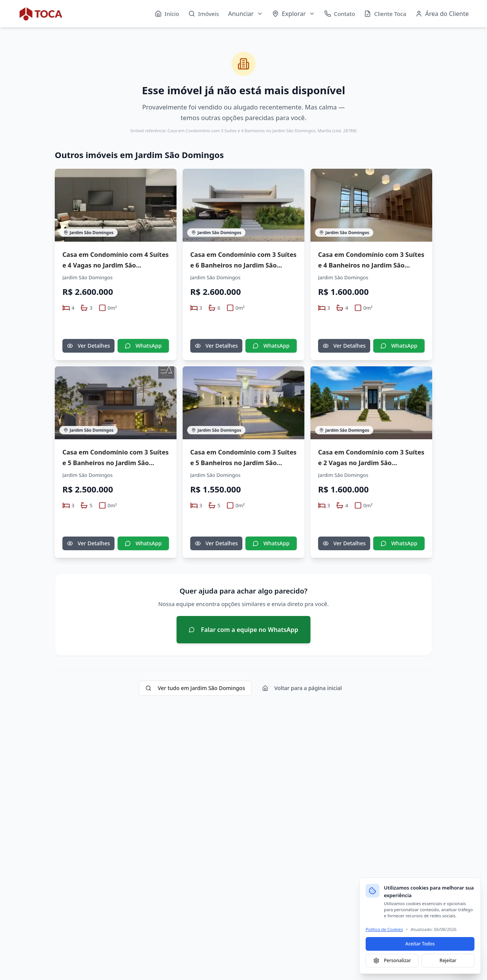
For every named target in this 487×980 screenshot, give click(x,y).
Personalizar (392, 960)
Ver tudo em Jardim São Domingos (195, 688)
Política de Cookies (384, 929)
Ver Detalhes (88, 346)
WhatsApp (143, 346)
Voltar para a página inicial (302, 688)
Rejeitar (448, 960)
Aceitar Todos (420, 944)
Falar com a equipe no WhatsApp (243, 630)
